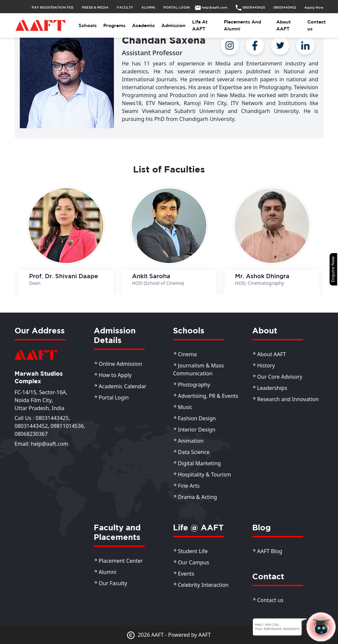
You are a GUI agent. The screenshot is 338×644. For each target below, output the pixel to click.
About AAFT (284, 25)
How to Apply (115, 375)
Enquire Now (333, 269)
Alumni (107, 572)
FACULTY (125, 7)
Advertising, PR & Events (208, 396)
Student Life (193, 551)
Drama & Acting (197, 497)
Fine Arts (189, 486)
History (266, 365)
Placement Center (121, 561)
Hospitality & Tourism (204, 474)
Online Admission (120, 364)
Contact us (317, 25)
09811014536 (67, 426)
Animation (191, 441)
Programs (114, 25)
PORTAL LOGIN (177, 7)
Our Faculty (113, 583)
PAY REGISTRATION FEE (53, 7)
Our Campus (194, 562)
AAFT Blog (270, 551)
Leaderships (272, 388)
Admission (173, 25)
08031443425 (52, 418)
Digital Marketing (199, 463)
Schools (88, 25)
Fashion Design (197, 418)
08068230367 (31, 434)
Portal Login (114, 398)
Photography (194, 385)
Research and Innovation (288, 399)
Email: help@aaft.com (41, 444)
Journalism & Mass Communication (198, 369)
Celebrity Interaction (203, 585)
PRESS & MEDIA (95, 7)
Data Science (194, 452)
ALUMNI (148, 7)
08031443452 (31, 426)
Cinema (187, 354)
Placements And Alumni (242, 25)
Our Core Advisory (280, 377)
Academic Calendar (122, 386)
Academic (143, 25)
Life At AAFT (200, 25)
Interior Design (197, 430)
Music (185, 407)
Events (186, 574)
